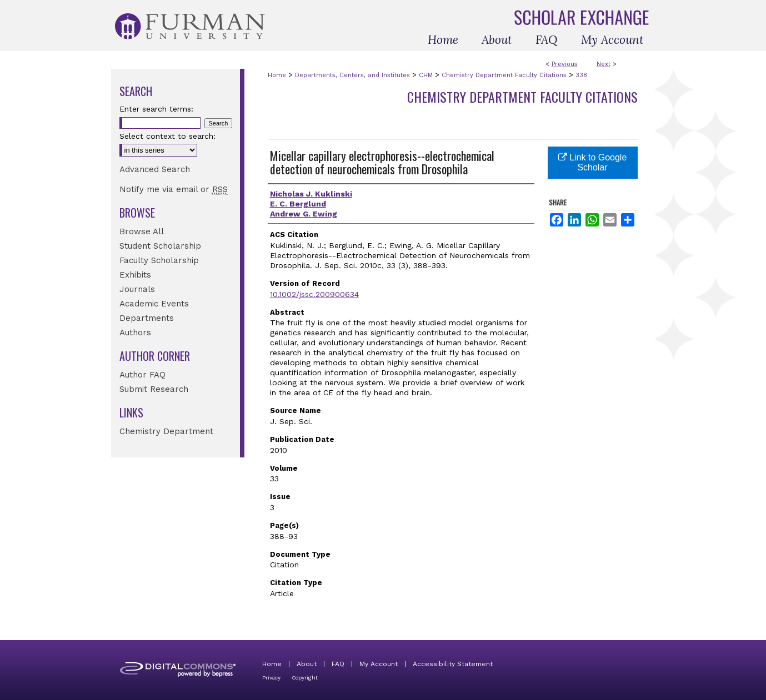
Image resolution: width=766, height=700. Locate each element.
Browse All (142, 231)
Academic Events (154, 304)
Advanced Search (155, 169)
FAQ (338, 664)
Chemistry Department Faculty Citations (504, 75)
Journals (137, 289)
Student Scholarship (160, 246)
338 (581, 75)
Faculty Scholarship (159, 260)
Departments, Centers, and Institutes (352, 75)
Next (604, 64)
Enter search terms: (156, 109)
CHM (426, 75)
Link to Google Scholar (593, 162)
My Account (379, 664)
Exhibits (135, 275)
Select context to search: (167, 136)
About (307, 664)
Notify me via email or (174, 189)
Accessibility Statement (453, 664)
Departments (147, 318)
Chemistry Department (166, 431)
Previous (565, 64)
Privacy (271, 678)
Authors (135, 333)
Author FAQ (142, 375)
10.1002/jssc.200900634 (314, 294)
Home (277, 75)
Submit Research (154, 389)
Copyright (305, 678)
